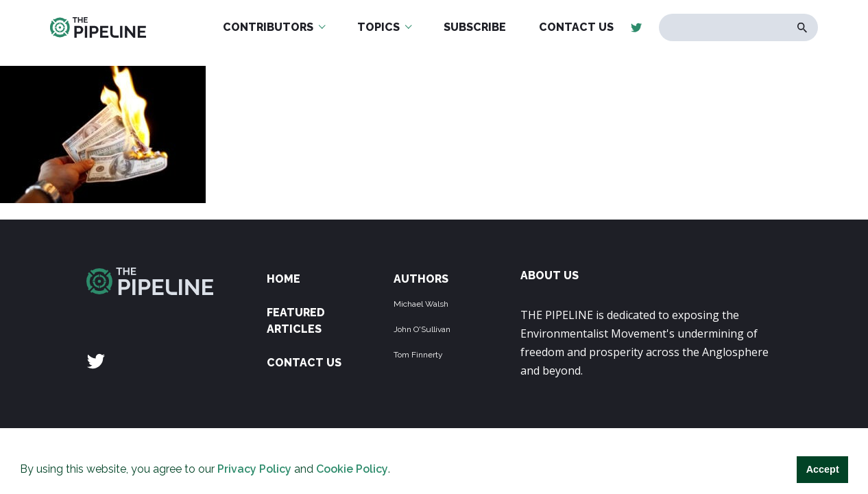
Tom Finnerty (418, 355)
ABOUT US (550, 275)
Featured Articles (296, 321)
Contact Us (304, 363)
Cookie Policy (352, 469)
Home (284, 279)
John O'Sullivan (422, 329)
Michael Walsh (421, 304)
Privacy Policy (254, 469)
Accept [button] (823, 469)
